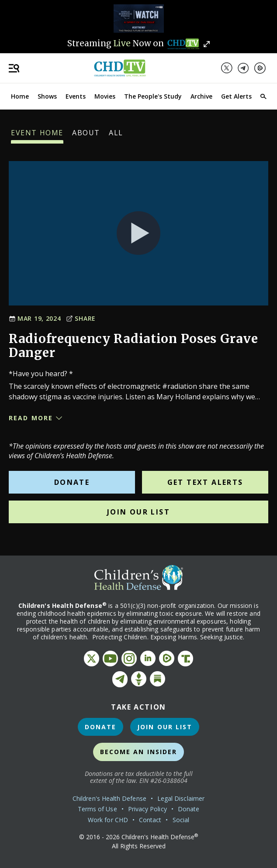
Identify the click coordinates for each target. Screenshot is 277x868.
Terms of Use (97, 809)
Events (76, 96)
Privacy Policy (147, 809)
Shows (47, 96)
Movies (105, 96)
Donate (72, 482)
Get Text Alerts (205, 482)
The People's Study (153, 96)
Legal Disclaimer (181, 798)
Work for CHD (108, 820)
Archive (201, 96)
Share (81, 318)
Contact (150, 820)
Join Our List (138, 512)
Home (20, 96)
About (86, 136)
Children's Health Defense (109, 798)
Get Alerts (236, 96)
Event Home (37, 136)
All (116, 136)
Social (181, 820)
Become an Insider (139, 752)
